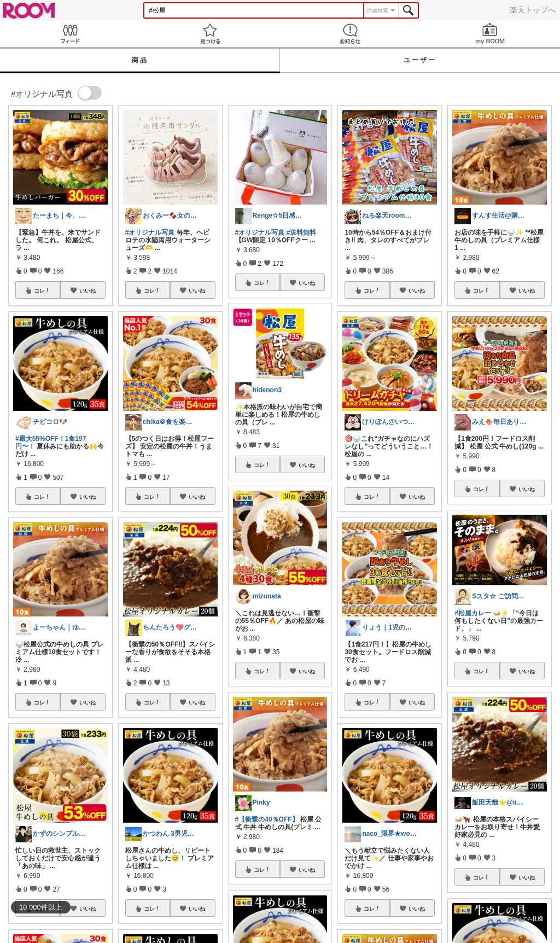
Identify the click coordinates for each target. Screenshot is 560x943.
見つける (210, 34)
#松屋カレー (473, 613)
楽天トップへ (533, 10)
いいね (87, 290)
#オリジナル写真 (150, 232)
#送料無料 (302, 232)
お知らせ (350, 34)
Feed (70, 34)
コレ (42, 290)
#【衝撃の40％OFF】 (267, 819)
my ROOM (490, 34)
